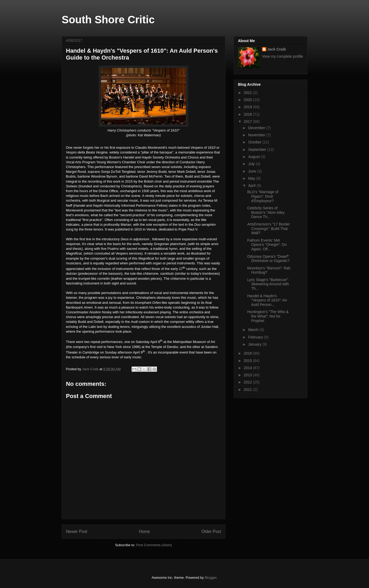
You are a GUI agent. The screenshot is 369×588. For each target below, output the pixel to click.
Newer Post (77, 532)
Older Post (211, 532)
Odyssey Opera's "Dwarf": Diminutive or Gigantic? (269, 259)
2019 (248, 107)
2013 (248, 375)
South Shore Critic (108, 20)
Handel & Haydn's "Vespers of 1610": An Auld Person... (267, 300)
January (255, 344)
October (255, 142)
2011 (248, 390)
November (257, 135)
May (252, 178)
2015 (248, 361)
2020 (248, 100)
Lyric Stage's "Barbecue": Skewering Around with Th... (268, 284)
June (253, 171)
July (252, 164)
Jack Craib (277, 49)
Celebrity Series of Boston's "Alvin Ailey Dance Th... (266, 212)
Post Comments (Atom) (154, 545)
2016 (248, 353)
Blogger (210, 578)
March (254, 330)
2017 (248, 121)
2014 (248, 368)
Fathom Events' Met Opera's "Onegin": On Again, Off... (267, 245)
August (254, 157)
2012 (248, 382)
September (258, 150)
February (256, 337)
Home (145, 532)
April (252, 186)
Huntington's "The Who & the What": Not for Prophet (268, 316)
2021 (248, 93)
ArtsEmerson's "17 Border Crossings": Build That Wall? (269, 229)
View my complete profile (283, 56)
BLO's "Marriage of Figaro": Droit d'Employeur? (263, 196)
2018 (248, 114)
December (257, 128)
